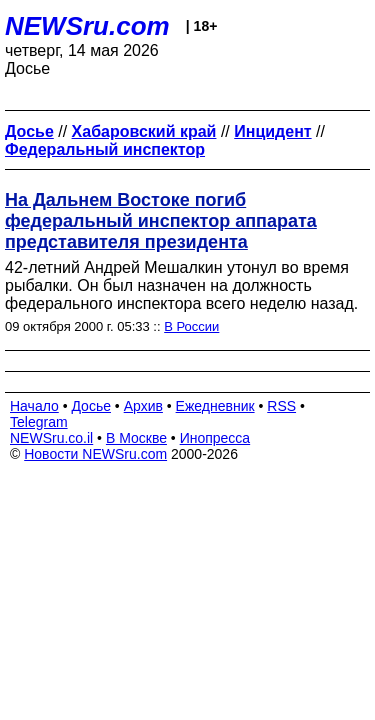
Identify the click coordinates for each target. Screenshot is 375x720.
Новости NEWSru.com (95, 454)
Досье (91, 406)
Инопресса (215, 438)
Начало (34, 406)
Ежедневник (215, 406)
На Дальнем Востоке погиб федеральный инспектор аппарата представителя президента (161, 221)
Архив (143, 406)
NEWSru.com (87, 26)
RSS (281, 406)
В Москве (136, 438)
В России (191, 326)
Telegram (39, 422)
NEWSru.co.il (51, 438)
